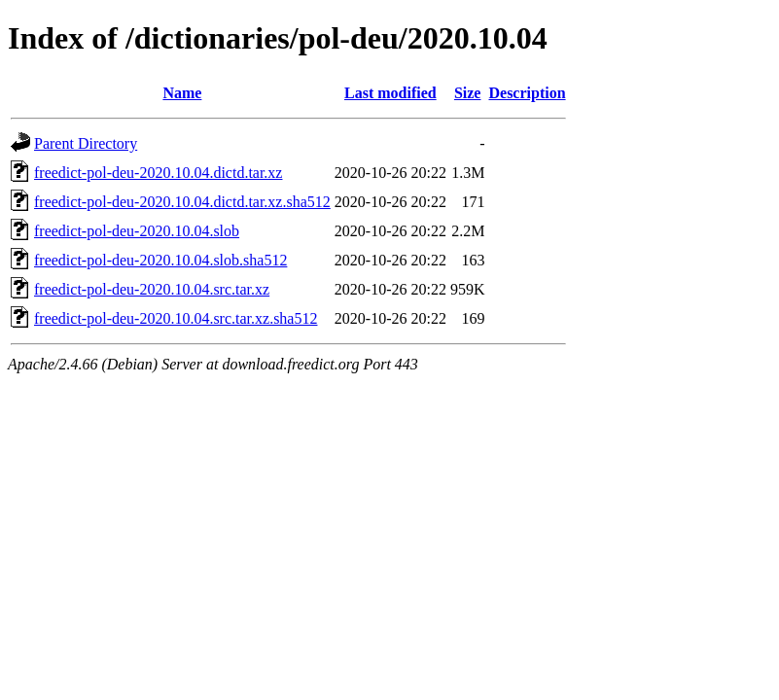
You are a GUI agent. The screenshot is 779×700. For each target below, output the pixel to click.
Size (468, 93)
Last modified (390, 93)
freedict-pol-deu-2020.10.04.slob (137, 231)
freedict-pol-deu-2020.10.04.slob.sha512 (160, 260)
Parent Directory (86, 143)
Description (527, 93)
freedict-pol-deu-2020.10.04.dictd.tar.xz (158, 173)
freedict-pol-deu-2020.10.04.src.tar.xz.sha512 (176, 318)
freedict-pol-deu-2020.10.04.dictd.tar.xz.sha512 (182, 202)
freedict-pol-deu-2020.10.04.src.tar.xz (152, 289)
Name (182, 93)
